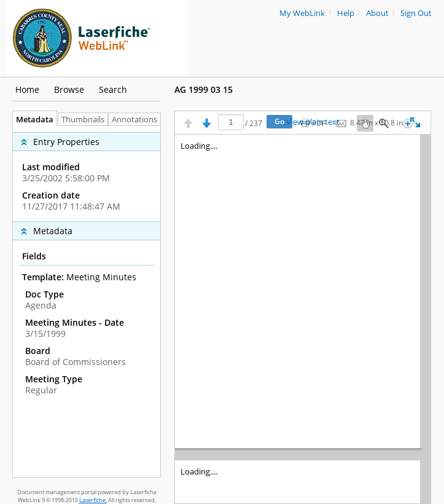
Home (27, 89)
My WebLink (302, 13)
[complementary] (87, 174)
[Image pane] (303, 319)
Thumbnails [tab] (83, 120)
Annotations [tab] (138, 120)
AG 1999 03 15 (204, 89)
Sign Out (416, 13)
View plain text (313, 122)
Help (346, 13)
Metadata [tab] (32, 120)
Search (113, 89)
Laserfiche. (93, 500)
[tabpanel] (87, 301)
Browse (69, 89)
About (377, 13)
